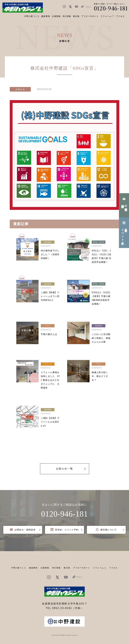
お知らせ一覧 (64, 469)
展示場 (67, 568)
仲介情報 (56, 568)
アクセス (114, 568)
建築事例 (46, 16)
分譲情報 (45, 568)
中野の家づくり (19, 568)
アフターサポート (82, 568)
